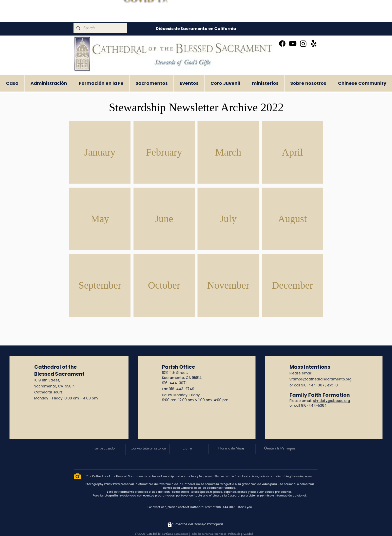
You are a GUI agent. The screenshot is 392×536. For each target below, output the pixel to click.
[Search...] (100, 28)
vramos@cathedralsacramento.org (320, 379)
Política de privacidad (240, 534)
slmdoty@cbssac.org (332, 401)
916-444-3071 (174, 383)
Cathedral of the (55, 367)
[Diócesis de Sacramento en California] (196, 29)
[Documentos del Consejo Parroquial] (195, 524)
